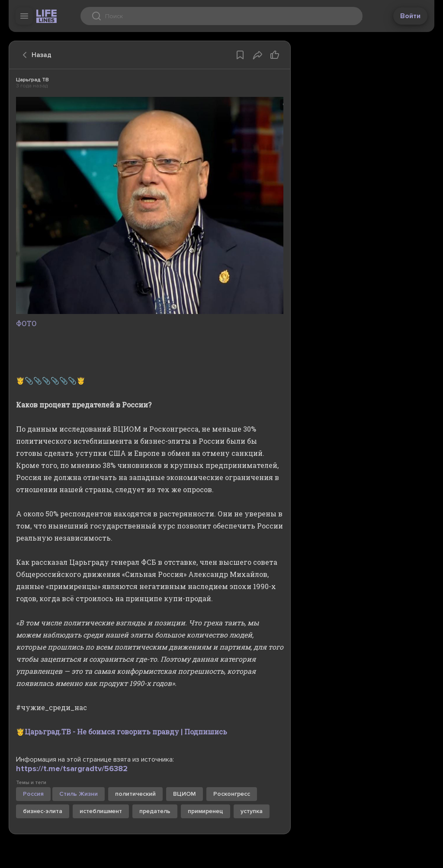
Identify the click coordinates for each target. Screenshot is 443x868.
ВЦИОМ (185, 794)
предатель (155, 811)
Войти (410, 16)
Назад (35, 55)
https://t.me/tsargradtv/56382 (72, 769)
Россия (33, 794)
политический (135, 794)
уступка (252, 811)
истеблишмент (101, 811)
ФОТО (150, 317)
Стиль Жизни (79, 794)
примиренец (205, 811)
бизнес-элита (43, 811)
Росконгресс (232, 794)
